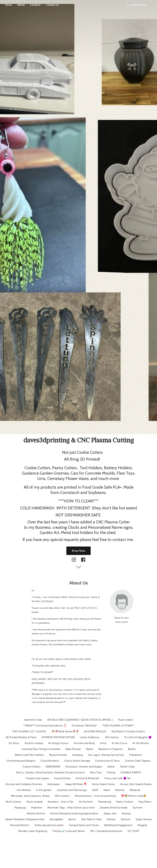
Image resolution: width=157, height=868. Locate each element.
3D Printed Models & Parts (21, 737)
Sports (72, 819)
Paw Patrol (145, 802)
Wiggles (142, 825)
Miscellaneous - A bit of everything (95, 796)
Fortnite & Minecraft (87, 778)
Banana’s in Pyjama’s (111, 749)
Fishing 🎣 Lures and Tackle (69, 831)
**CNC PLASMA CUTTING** (118, 726)
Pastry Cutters (125, 802)
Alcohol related (34, 743)
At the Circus (119, 743)
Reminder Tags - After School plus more (71, 808)
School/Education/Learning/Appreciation (74, 813)
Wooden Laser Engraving (33, 831)
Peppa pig (20, 808)
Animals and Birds (84, 743)
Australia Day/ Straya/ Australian (41, 749)
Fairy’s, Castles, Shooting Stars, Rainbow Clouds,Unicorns (50, 772)
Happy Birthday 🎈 (76, 784)
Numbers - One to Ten (61, 802)
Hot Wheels (24, 790)
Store (8, 5)
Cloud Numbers (50, 761)
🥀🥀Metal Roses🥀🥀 (65, 731)
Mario (107, 790)
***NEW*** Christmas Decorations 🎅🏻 (45, 726)
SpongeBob (56, 819)
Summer (138, 808)
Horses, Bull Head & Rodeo (136, 784)
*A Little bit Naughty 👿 (138, 737)
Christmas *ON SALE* (84, 726)
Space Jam (110, 813)
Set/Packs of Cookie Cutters (128, 731)
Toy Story (14, 743)
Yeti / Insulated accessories (106, 831)
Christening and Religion (21, 761)
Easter (111, 767)
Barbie (132, 749)
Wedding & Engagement (118, 825)
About (21, 5)
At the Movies (141, 743)
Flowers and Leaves (37, 778)
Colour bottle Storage (77, 761)
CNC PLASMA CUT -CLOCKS (29, 731)
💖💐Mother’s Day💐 (134, 796)
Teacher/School (36, 813)
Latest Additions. (90, 737)
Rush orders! (126, 720)
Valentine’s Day (33, 720)
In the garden (44, 790)
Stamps (111, 819)
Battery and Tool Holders (30, 755)
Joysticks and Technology (72, 790)
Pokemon (37, 808)
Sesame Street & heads (114, 808)
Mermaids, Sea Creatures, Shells (30, 796)
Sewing (126, 813)
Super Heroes (144, 819)
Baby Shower (73, 749)
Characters (136, 755)
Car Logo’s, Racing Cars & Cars (106, 755)
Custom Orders (31, 767)
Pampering (105, 802)
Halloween (54, 784)
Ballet (90, 749)
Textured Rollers (19, 825)
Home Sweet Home (103, 784)
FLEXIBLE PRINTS (131, 772)
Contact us (52, 5)
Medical (120, 790)
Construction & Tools (107, 761)
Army (103, 743)
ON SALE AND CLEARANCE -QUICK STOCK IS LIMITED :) (80, 720)
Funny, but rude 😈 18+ (118, 778)
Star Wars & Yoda (91, 819)
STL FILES (133, 831)
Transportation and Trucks (84, 825)
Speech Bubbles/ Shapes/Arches (25, 819)
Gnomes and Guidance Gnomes (24, 784)
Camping (77, 755)
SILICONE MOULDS (95, 731)
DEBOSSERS (53, 767)
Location (35, 5)
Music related (35, 802)
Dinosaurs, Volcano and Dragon (84, 767)
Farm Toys (96, 772)
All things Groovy (58, 743)
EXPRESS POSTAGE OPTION (58, 737)
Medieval (135, 790)
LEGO (95, 790)
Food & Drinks (62, 778)
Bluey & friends (58, 755)
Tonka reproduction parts (49, 825)
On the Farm (86, 802)
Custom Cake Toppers (138, 761)
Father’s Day (127, 767)
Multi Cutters (14, 802)
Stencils (126, 819)
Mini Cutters (62, 796)
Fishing (111, 772)
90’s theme (112, 737)
